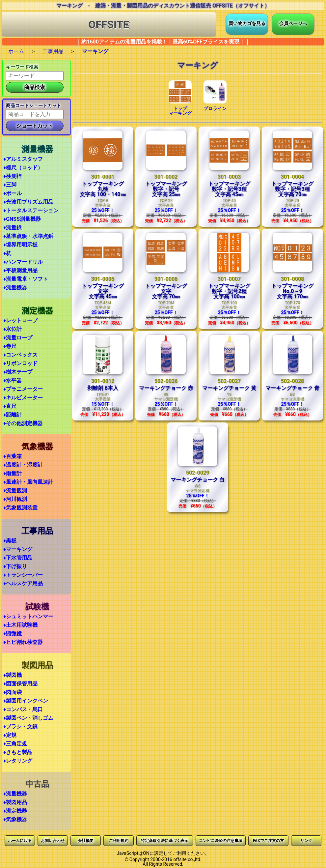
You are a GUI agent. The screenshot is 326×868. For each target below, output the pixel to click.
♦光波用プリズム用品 (28, 202)
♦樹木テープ (18, 372)
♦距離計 (13, 415)
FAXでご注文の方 (268, 841)
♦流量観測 (15, 491)
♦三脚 (10, 185)
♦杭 (7, 253)
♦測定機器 (15, 811)
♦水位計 (13, 329)
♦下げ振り (15, 566)
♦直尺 (10, 406)
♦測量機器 (15, 288)
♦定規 (10, 735)
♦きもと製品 (18, 752)
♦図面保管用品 (20, 684)
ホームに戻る (20, 841)
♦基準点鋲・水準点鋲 (28, 236)
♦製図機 (13, 675)
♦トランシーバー (23, 575)
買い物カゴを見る (247, 23)
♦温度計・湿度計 (23, 465)
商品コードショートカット (34, 105)
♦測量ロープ (18, 338)
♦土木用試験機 (20, 625)
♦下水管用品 (18, 558)
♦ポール (13, 193)
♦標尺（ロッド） (23, 168)
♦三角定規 (15, 744)
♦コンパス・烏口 (23, 709)
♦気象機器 (15, 819)
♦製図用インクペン (26, 701)
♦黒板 (10, 541)
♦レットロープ (20, 320)
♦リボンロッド (20, 363)
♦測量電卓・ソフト (26, 279)
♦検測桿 (13, 176)
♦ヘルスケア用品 (23, 583)
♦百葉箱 (13, 456)
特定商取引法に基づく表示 (165, 841)
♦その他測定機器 (23, 423)
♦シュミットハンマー (28, 616)
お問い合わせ (53, 841)
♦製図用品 (15, 802)
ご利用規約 (119, 841)
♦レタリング (18, 761)
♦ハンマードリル (23, 262)
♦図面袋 (13, 692)
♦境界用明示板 (20, 245)
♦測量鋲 (13, 228)
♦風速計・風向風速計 (28, 482)
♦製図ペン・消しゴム (28, 718)
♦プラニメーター (23, 389)
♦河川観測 (15, 499)
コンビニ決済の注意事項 (221, 841)
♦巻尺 (10, 346)
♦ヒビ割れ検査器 (23, 642)
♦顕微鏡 (13, 634)
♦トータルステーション (31, 210)
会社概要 (86, 841)
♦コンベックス (20, 355)
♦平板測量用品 (20, 270)
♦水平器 (13, 380)
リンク (306, 841)
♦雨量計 (13, 473)
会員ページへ (293, 23)
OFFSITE (109, 24)
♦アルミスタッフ (23, 159)
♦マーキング (18, 549)
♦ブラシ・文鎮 (20, 726)
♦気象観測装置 (20, 508)
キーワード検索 (22, 67)
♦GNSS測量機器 (22, 219)
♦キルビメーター (23, 398)
